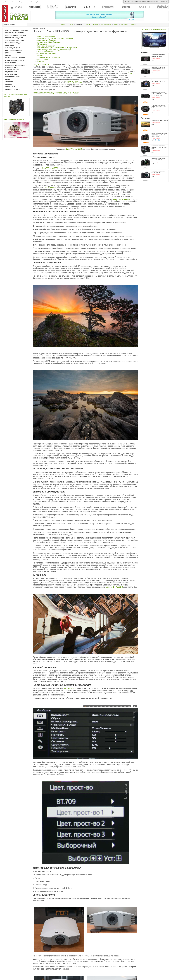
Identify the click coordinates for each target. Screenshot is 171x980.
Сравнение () (163, 1)
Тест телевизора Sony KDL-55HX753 (153, 29)
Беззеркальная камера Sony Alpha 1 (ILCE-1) (158, 81)
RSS (31, 2)
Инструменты (11, 87)
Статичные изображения (47, 40)
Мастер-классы (106, 24)
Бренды (133, 24)
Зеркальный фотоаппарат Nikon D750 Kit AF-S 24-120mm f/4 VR (159, 135)
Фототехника (11, 63)
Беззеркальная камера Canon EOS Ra (158, 172)
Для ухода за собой (13, 50)
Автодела (9, 82)
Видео (116, 24)
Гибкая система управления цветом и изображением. (58, 48)
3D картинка (42, 44)
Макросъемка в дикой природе (14, 119)
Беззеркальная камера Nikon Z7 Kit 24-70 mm (158, 159)
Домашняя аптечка (13, 53)
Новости (64, 24)
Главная (35, 29)
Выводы (40, 61)
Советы (87, 24)
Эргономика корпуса (45, 52)
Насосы (8, 84)
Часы (7, 79)
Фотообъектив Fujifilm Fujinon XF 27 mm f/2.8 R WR (159, 107)
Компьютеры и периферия (16, 65)
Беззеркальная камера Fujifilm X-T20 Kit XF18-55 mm (159, 147)
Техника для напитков (14, 40)
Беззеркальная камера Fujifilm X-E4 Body (158, 55)
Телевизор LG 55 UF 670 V (160, 121)
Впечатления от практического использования (55, 38)
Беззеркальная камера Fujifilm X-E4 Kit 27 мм (158, 68)
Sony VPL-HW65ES (41, 65)
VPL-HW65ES (70, 688)
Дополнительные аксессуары (49, 57)
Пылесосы (10, 45)
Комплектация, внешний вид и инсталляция (54, 50)
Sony (130, 73)
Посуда (8, 55)
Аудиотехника (11, 74)
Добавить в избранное (10, 2)
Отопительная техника (15, 60)
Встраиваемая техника (15, 33)
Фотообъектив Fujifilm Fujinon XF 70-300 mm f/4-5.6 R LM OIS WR (159, 94)
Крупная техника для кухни (17, 30)
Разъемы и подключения (47, 54)
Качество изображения (46, 36)
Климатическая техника (15, 58)
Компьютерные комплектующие (12, 69)
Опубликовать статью (41, 2)
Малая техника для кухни (16, 35)
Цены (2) (157, 140)
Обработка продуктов (14, 38)
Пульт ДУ (41, 55)
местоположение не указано (150, 1)
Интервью (125, 24)
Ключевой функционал (46, 46)
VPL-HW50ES (50, 188)
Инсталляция (43, 59)
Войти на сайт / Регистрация (133, 1)
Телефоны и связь (13, 77)
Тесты (71, 24)
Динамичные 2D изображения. (49, 42)
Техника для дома (13, 48)
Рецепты (95, 24)
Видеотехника (11, 72)
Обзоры (41, 29)
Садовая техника (12, 89)
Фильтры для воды (13, 43)
